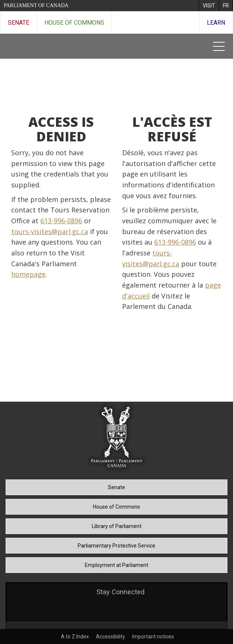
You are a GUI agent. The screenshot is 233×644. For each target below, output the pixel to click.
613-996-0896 (61, 221)
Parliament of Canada (36, 5)
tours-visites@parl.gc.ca (50, 231)
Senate (18, 23)
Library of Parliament (117, 526)
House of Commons (74, 23)
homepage (28, 274)
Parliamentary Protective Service (116, 546)
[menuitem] (209, 6)
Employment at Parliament (116, 565)
